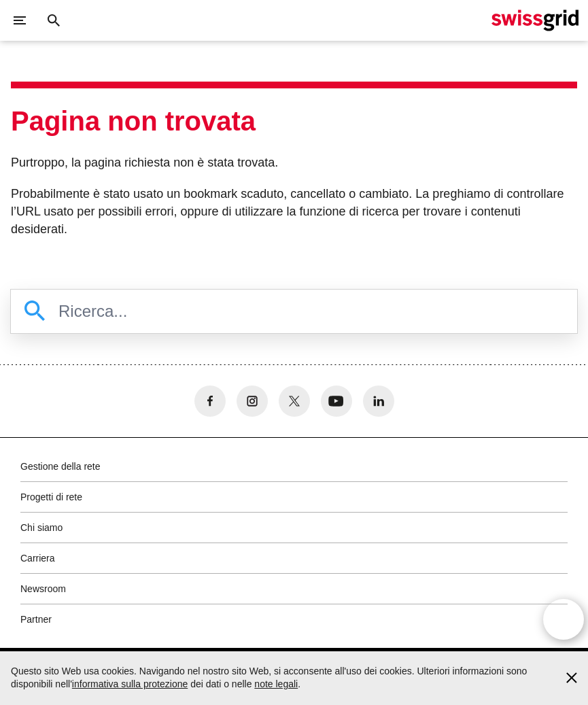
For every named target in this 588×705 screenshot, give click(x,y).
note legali (276, 684)
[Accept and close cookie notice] (572, 678)
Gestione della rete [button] (60, 466)
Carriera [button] (38, 558)
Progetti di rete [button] (51, 497)
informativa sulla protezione (130, 684)
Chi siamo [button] (41, 528)
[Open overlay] (564, 619)
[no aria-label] (210, 401)
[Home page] (535, 20)
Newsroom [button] (43, 589)
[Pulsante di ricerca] (54, 20)
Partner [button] (36, 619)
